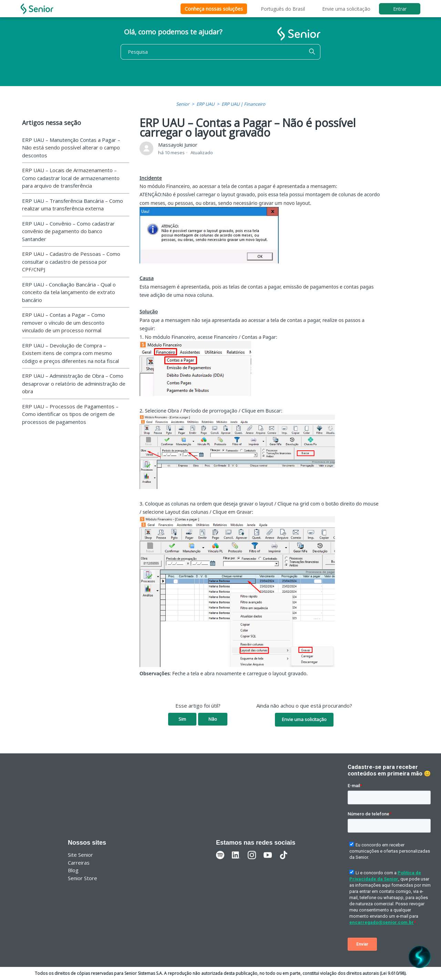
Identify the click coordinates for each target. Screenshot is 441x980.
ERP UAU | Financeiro (243, 104)
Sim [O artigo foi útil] (182, 719)
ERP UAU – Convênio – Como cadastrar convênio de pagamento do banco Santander (68, 231)
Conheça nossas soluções (214, 9)
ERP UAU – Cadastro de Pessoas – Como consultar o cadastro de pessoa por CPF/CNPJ (71, 262)
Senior (183, 104)
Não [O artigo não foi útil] (213, 719)
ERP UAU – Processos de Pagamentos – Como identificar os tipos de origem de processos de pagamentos (70, 414)
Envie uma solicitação (346, 9)
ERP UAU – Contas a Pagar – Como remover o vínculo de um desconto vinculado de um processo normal (64, 322)
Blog (73, 870)
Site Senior (80, 855)
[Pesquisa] (220, 52)
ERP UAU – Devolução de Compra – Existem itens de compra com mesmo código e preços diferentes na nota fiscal (70, 353)
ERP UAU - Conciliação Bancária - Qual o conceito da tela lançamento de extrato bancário (69, 292)
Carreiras (79, 863)
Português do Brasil (283, 9)
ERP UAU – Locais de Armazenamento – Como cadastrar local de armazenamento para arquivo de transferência (71, 178)
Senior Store (83, 878)
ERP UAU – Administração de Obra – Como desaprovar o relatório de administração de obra (74, 383)
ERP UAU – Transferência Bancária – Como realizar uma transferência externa (73, 205)
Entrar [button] (400, 9)
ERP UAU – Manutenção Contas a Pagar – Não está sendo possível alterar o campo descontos (71, 148)
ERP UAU (205, 104)
